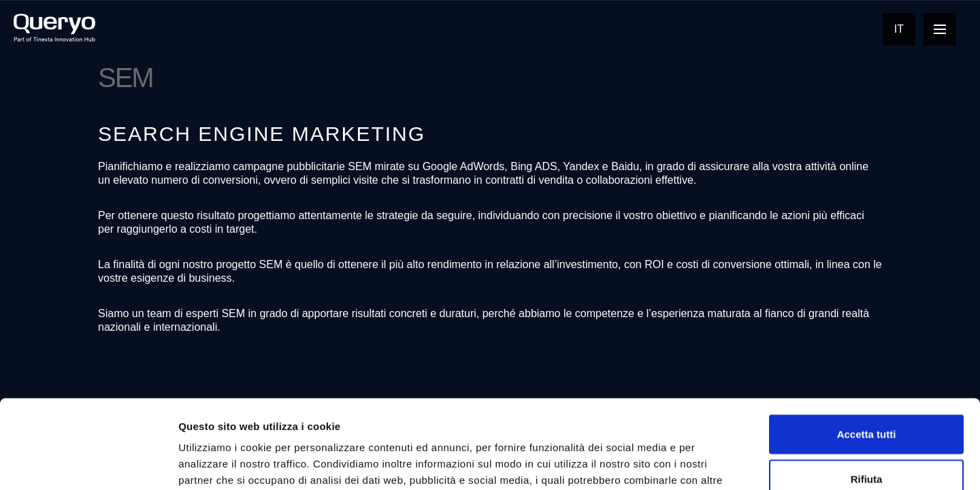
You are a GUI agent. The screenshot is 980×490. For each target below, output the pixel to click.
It (899, 29)
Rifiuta (867, 390)
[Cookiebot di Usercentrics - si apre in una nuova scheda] (88, 463)
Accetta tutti (867, 345)
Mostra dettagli (716, 463)
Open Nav (945, 29)
